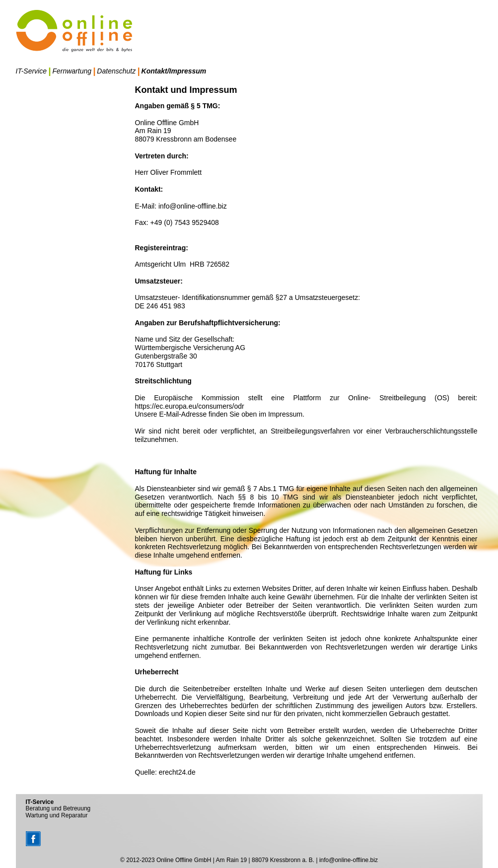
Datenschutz (116, 71)
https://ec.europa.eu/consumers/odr (190, 406)
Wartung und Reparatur (57, 815)
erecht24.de (177, 772)
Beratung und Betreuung (58, 808)
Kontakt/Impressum (174, 71)
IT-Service (32, 71)
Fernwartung (72, 71)
